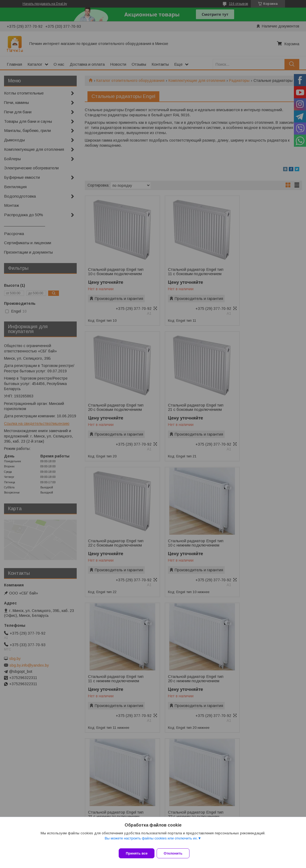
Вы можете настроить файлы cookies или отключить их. (151, 841)
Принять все (137, 853)
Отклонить (176, 853)
